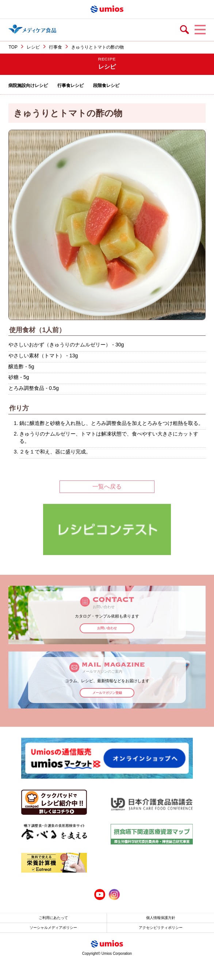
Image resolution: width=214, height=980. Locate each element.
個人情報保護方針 (161, 918)
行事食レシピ (70, 86)
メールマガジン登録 (107, 693)
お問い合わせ (107, 628)
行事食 (56, 47)
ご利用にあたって (53, 918)
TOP (13, 47)
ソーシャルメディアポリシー (53, 928)
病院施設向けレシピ (28, 86)
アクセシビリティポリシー (161, 928)
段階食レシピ (106, 86)
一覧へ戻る (107, 487)
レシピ (33, 47)
